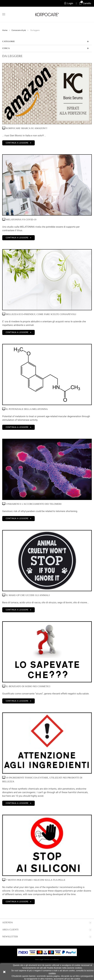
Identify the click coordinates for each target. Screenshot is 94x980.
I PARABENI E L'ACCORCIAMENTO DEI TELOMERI (32, 504)
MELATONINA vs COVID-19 (19, 219)
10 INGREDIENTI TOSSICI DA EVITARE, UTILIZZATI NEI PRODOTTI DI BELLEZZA (42, 779)
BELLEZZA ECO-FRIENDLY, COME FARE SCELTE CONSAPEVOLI (39, 314)
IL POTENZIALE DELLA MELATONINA (25, 409)
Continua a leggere (17, 143)
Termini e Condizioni (51, 960)
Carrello (85, 3)
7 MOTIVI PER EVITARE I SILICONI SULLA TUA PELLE (34, 880)
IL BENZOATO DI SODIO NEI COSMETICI (26, 686)
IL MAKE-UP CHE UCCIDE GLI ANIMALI (26, 595)
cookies (52, 973)
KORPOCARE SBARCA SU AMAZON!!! (25, 128)
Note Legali (39, 960)
